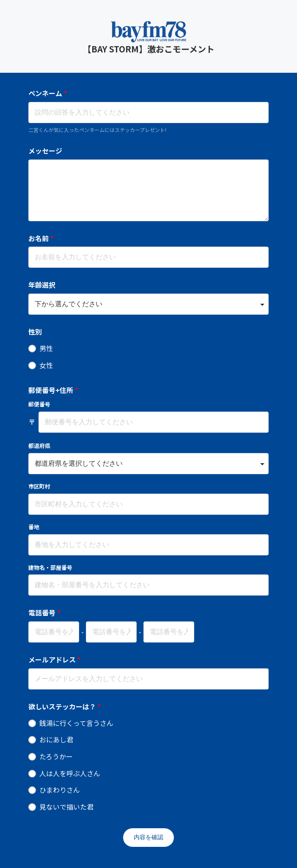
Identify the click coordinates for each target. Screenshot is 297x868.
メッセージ (45, 151)
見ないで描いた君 (66, 807)
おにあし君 (56, 739)
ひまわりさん (60, 790)
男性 (46, 348)
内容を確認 (148, 837)
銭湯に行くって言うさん (76, 723)
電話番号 (44, 613)
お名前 (41, 238)
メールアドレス (55, 659)
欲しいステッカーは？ (65, 706)
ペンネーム (48, 93)
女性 (46, 365)
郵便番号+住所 (53, 390)
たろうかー (56, 756)
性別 (35, 332)
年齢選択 (42, 285)
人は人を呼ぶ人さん (70, 773)
